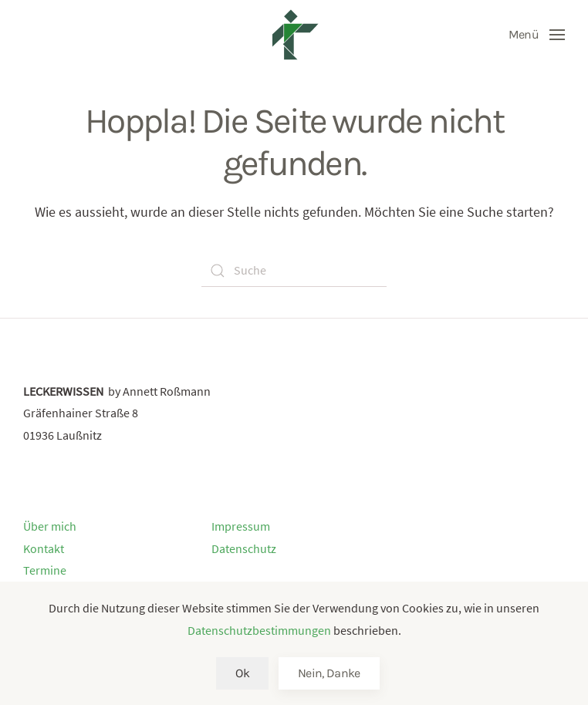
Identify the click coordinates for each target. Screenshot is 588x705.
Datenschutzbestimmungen (259, 630)
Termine (45, 570)
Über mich (50, 526)
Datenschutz (244, 548)
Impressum (241, 526)
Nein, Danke (329, 673)
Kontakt (44, 548)
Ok (242, 673)
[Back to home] (294, 35)
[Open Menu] (537, 35)
